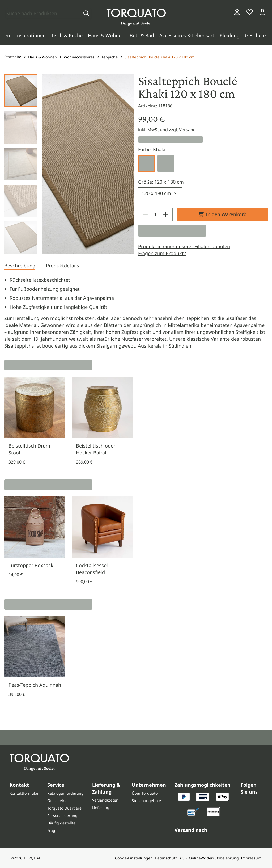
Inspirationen (31, 35)
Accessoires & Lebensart (187, 35)
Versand (187, 130)
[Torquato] (136, 17)
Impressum (251, 858)
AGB (183, 858)
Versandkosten (105, 800)
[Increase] (165, 214)
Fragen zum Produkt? (162, 253)
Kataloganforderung (65, 793)
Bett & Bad (142, 35)
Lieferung (101, 808)
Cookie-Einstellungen (134, 858)
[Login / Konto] (237, 12)
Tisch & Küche (67, 35)
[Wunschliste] (250, 12)
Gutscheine (57, 801)
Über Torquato (145, 793)
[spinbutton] (155, 214)
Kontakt (19, 785)
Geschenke (257, 35)
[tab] (20, 266)
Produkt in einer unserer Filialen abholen (184, 246)
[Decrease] (145, 214)
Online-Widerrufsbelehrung (214, 858)
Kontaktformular (24, 793)
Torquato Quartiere (64, 808)
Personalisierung (62, 816)
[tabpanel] (136, 313)
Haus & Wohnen (106, 35)
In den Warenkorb (222, 214)
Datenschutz (166, 858)
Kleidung (230, 35)
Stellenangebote (146, 801)
